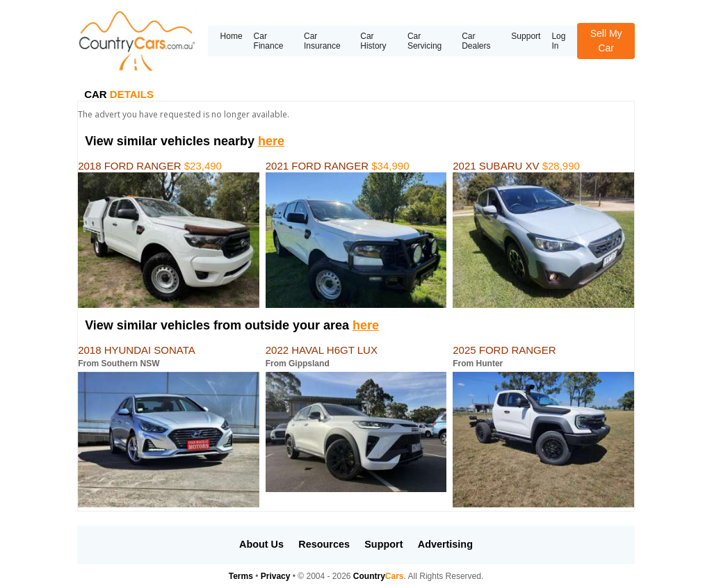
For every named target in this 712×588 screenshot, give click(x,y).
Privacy (276, 576)
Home (232, 36)
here (271, 141)
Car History (373, 41)
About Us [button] (261, 544)
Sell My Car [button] (606, 41)
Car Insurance (322, 41)
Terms (241, 576)
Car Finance (269, 41)
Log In (558, 41)
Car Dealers (476, 41)
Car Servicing (424, 41)
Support (526, 36)
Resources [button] (324, 544)
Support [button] (383, 544)
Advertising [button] (445, 544)
